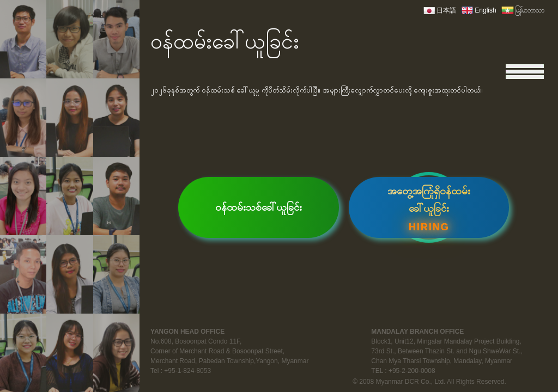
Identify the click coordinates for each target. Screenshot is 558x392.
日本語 (446, 10)
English (485, 10)
